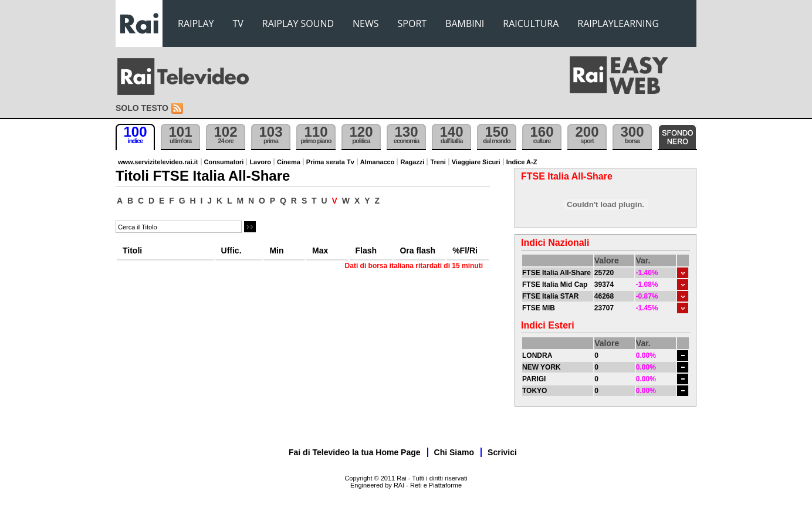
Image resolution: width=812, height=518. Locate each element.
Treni (438, 162)
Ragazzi (412, 162)
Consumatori (224, 162)
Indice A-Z (522, 162)
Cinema (289, 162)
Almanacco (378, 162)
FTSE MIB (539, 308)
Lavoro (260, 162)
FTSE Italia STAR (550, 296)
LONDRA (537, 356)
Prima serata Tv (330, 162)
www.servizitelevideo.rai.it (158, 162)
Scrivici (502, 452)
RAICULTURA (531, 23)
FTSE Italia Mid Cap (555, 285)
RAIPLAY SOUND (298, 23)
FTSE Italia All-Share (556, 273)
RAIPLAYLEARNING (618, 23)
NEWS (366, 23)
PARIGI (534, 379)
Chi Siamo (454, 452)
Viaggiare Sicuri (476, 162)
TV (238, 23)
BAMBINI (465, 23)
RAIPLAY (196, 23)
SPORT (412, 23)
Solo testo (142, 108)
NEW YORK (542, 367)
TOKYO (534, 391)
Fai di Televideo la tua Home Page (355, 452)
